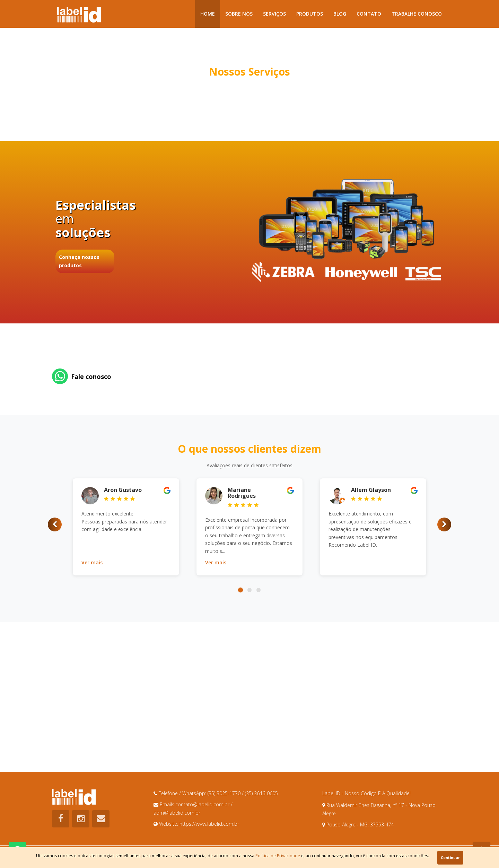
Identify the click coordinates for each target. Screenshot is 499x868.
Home (208, 14)
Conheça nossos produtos (79, 261)
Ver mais (92, 562)
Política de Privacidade (278, 856)
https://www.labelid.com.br (209, 824)
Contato (369, 14)
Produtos (310, 14)
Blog (340, 14)
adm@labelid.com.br (177, 813)
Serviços (274, 14)
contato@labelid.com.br (203, 804)
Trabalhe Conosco (417, 14)
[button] (55, 524)
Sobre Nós (239, 14)
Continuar (450, 858)
